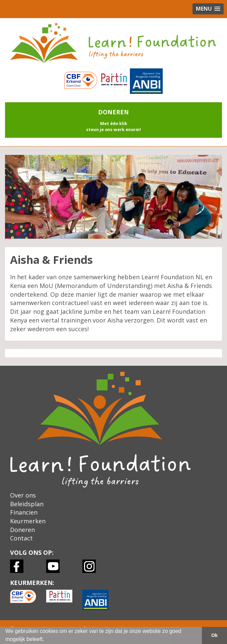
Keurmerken (28, 521)
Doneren (22, 530)
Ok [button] (214, 635)
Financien (24, 512)
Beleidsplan (27, 504)
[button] (113, 120)
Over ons (23, 495)
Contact (21, 538)
